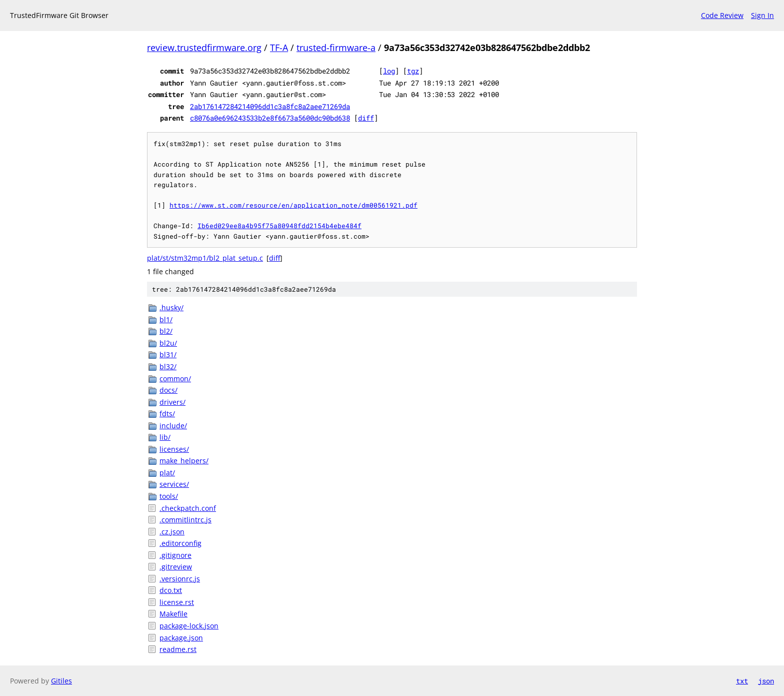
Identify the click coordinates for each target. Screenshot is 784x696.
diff (366, 118)
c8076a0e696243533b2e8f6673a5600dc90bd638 (270, 118)
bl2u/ (168, 343)
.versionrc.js (180, 579)
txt (742, 681)
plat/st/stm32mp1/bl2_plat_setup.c (205, 258)
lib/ (165, 437)
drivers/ (172, 402)
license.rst (177, 602)
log (389, 71)
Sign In (762, 15)
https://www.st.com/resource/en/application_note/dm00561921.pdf (293, 205)
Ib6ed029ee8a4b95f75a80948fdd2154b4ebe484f (279, 226)
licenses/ (174, 449)
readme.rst (178, 649)
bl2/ (166, 331)
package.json (181, 638)
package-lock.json (189, 626)
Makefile (173, 614)
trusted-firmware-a (336, 48)
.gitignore (175, 555)
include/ (173, 426)
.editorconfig (180, 543)
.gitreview (176, 567)
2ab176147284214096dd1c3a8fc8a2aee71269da (270, 106)
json (766, 681)
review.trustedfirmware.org (204, 48)
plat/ (167, 473)
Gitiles (61, 681)
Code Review (722, 15)
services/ (174, 484)
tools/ (169, 496)
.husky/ (171, 307)
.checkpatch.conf (188, 508)
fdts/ (167, 414)
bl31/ (168, 355)
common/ (175, 379)
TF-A (279, 48)
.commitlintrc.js (185, 520)
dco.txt (171, 590)
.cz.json (172, 532)
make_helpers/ (184, 461)
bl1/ (166, 319)
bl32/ (168, 367)
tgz (413, 71)
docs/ (168, 390)
